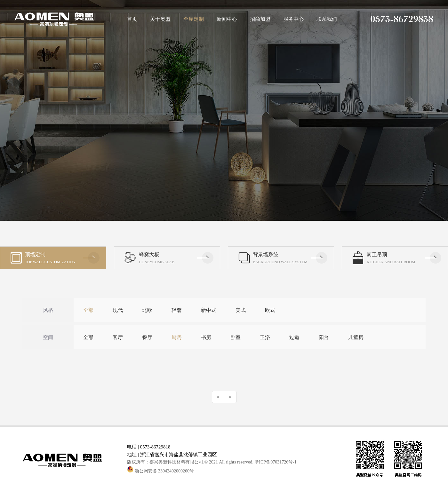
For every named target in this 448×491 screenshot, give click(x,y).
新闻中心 (227, 19)
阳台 (324, 337)
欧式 (270, 310)
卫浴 (265, 337)
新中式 (209, 310)
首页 (132, 19)
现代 (118, 310)
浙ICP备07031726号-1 (275, 462)
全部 (88, 310)
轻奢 (177, 310)
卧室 (236, 337)
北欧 (147, 310)
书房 (206, 337)
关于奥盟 (160, 19)
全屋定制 (194, 19)
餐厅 (147, 337)
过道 (294, 337)
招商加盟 (260, 19)
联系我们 (327, 19)
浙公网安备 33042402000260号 (160, 471)
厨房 (177, 337)
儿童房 (356, 337)
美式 (241, 310)
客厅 (118, 337)
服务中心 (293, 19)
